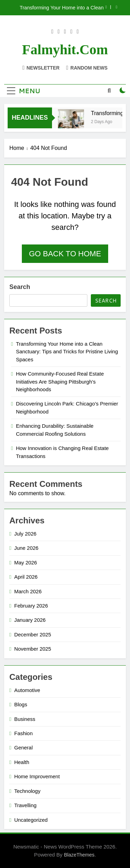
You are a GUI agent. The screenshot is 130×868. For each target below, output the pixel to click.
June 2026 (26, 548)
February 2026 (31, 606)
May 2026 (26, 562)
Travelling (25, 805)
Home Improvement (37, 776)
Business (25, 719)
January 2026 (30, 620)
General (23, 748)
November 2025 (33, 649)
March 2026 (28, 591)
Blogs (21, 704)
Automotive (27, 690)
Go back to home (65, 254)
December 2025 (33, 634)
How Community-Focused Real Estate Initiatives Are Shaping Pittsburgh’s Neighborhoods (60, 381)
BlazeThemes (79, 855)
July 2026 (25, 534)
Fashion (23, 733)
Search (20, 287)
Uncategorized (31, 820)
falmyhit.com (65, 50)
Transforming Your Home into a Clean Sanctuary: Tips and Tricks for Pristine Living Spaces (61, 8)
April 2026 (26, 577)
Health (22, 762)
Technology (27, 791)
